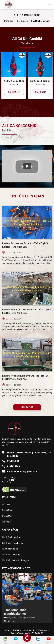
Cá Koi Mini (7, 516)
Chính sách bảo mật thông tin (15, 560)
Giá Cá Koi (7, 522)
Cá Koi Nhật (7, 510)
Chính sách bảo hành (12, 555)
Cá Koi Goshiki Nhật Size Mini (40, 83)
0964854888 (13, 461)
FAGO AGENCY (37, 633)
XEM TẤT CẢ (27, 407)
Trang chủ (8, 21)
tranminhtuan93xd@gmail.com (22, 471)
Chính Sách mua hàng (12, 537)
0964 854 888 (13, 466)
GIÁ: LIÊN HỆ (14, 92)
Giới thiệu (6, 504)
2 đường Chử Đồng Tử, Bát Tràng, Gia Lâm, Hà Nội (29, 454)
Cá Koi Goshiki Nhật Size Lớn (14, 83)
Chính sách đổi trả (10, 549)
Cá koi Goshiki (23, 21)
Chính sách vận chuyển (12, 543)
